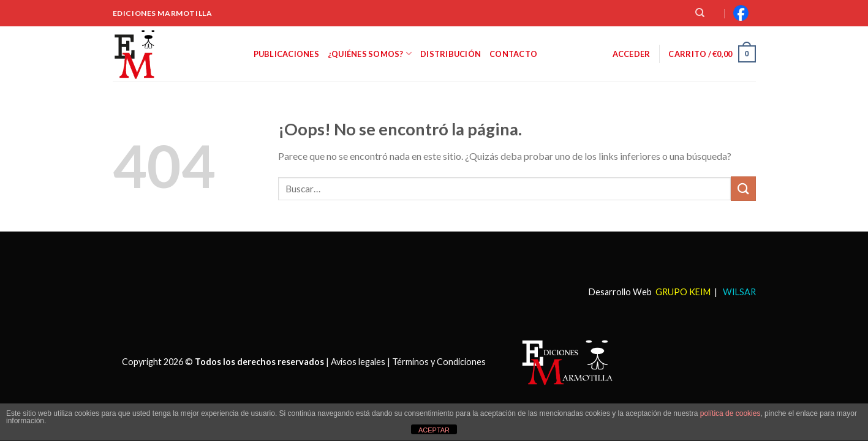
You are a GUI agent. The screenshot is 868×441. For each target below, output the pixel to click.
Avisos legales (358, 361)
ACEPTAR (434, 430)
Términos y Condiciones (439, 361)
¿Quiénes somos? (370, 54)
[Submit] (743, 188)
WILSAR (738, 292)
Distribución (451, 54)
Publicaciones (286, 54)
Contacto (513, 54)
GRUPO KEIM (683, 292)
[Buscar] (700, 13)
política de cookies (730, 413)
